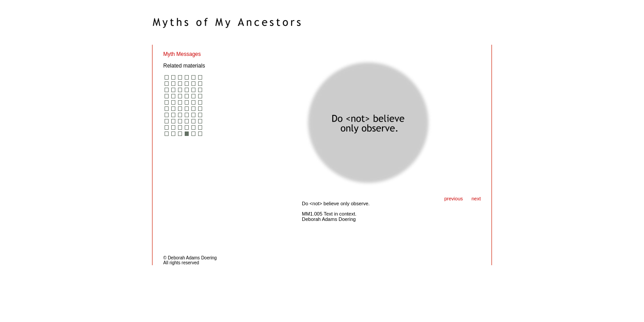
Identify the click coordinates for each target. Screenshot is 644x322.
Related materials (184, 66)
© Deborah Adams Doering (190, 258)
